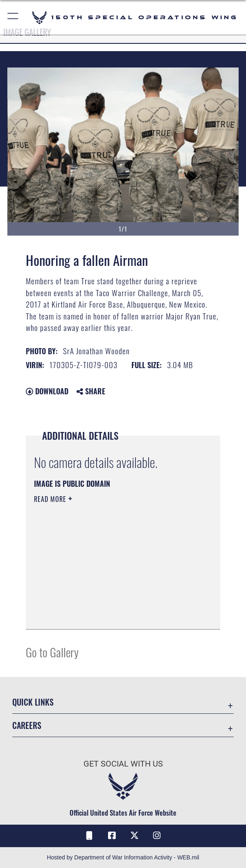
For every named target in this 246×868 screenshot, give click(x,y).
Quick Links (33, 702)
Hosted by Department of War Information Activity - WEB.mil (123, 857)
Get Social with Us (123, 764)
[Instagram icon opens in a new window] (157, 836)
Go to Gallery (52, 652)
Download (47, 391)
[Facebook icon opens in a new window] (112, 836)
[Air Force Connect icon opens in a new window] (89, 836)
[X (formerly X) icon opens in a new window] (134, 836)
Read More (51, 499)
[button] (13, 17)
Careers (27, 725)
